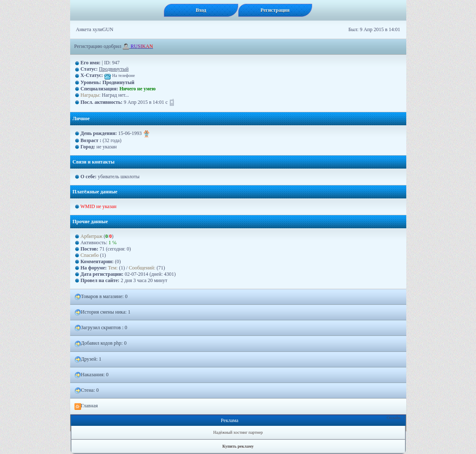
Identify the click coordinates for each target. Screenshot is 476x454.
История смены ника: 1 (103, 312)
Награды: (91, 95)
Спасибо (90, 255)
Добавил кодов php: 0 (101, 343)
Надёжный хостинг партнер (238, 432)
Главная (86, 406)
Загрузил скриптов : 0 (101, 328)
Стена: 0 (87, 391)
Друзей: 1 (88, 359)
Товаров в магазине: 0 (101, 297)
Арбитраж (92, 236)
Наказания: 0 (92, 375)
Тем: (113, 268)
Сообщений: (142, 268)
